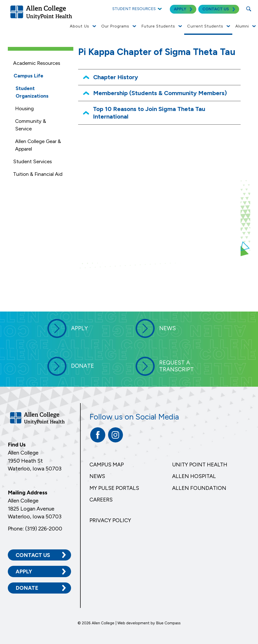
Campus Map (107, 465)
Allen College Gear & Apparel (38, 145)
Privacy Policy (110, 520)
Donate (27, 588)
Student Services (33, 161)
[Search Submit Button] (249, 9)
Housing (24, 108)
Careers (101, 500)
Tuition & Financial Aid (38, 174)
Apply (24, 571)
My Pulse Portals (114, 488)
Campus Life (28, 76)
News (97, 476)
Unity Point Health (200, 465)
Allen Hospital (194, 476)
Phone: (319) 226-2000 (35, 528)
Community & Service (31, 125)
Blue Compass (168, 623)
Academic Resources (37, 63)
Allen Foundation (199, 488)
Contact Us (33, 555)
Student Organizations (32, 92)
